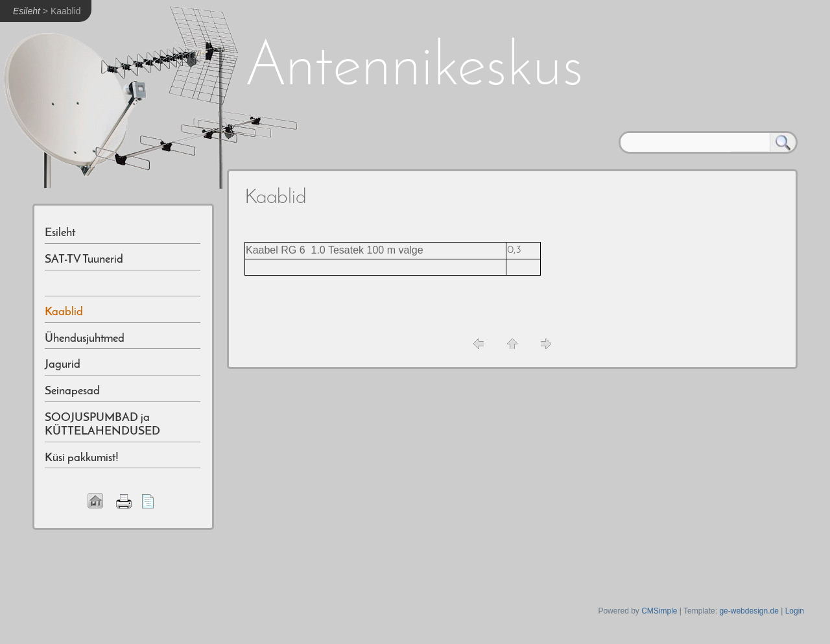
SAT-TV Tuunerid (84, 260)
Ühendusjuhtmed (85, 339)
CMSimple (659, 611)
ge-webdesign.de (749, 611)
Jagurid (63, 365)
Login (795, 611)
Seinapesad (72, 391)
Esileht (27, 11)
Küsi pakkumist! (82, 458)
